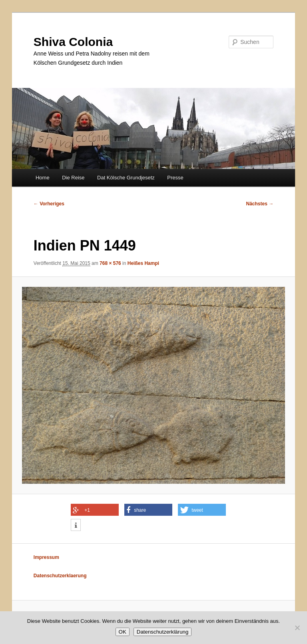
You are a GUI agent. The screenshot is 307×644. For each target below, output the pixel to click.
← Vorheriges (49, 204)
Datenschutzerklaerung (60, 576)
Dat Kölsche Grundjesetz (126, 178)
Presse (175, 178)
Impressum (46, 557)
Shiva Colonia (73, 42)
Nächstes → (260, 204)
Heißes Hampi (143, 263)
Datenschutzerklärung (163, 632)
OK (123, 632)
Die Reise (73, 178)
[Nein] (297, 628)
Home (43, 178)
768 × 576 (110, 263)
